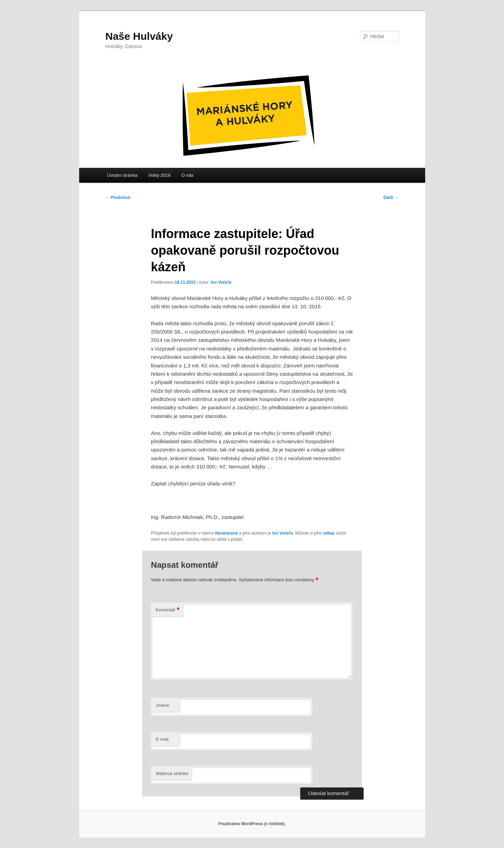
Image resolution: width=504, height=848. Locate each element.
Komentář (168, 610)
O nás (187, 175)
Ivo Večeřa (221, 282)
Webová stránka (172, 773)
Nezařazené (227, 533)
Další (391, 198)
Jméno (162, 705)
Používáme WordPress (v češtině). (252, 824)
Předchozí (118, 198)
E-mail (162, 739)
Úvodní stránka (122, 175)
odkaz (329, 533)
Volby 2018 (159, 175)
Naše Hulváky (139, 36)
